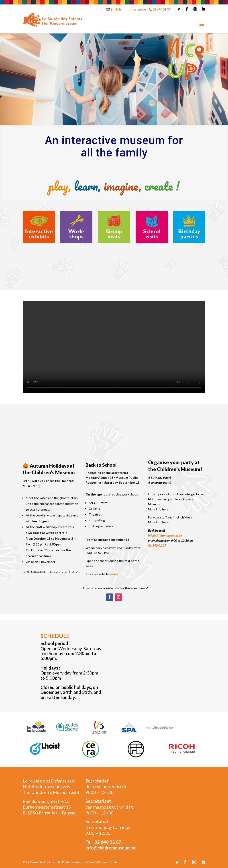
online (114, 574)
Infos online (138, 9)
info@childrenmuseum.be (165, 535)
